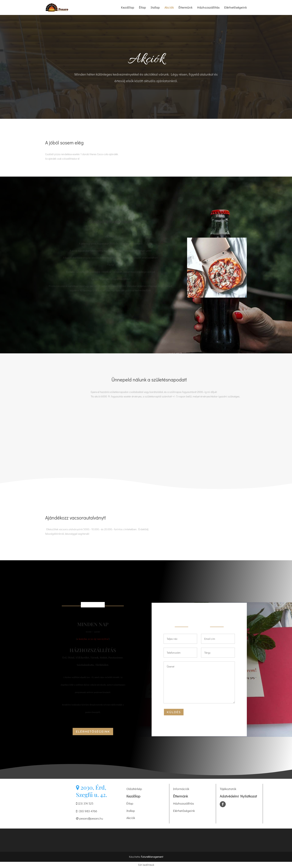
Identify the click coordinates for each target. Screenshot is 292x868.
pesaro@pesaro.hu (90, 818)
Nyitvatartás (93, 605)
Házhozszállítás (208, 8)
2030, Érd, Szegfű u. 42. (92, 791)
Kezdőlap (128, 8)
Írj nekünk (199, 626)
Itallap (155, 8)
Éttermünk (185, 8)
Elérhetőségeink (236, 8)
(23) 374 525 (85, 803)
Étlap (142, 8)
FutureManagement (152, 857)
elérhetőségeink (93, 732)
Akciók (169, 8)
